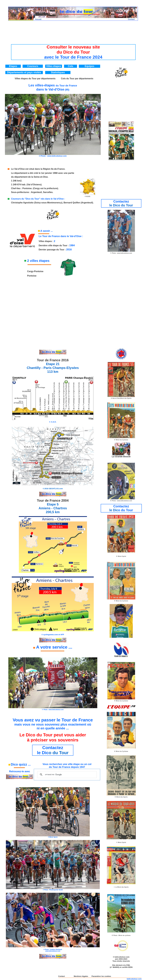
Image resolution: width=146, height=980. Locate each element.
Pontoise (27, 188)
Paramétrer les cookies (101, 976)
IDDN (130, 967)
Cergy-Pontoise (35, 271)
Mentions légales (81, 976)
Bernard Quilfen (72, 203)
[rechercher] (67, 775)
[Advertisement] (73, 31)
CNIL (128, 965)
